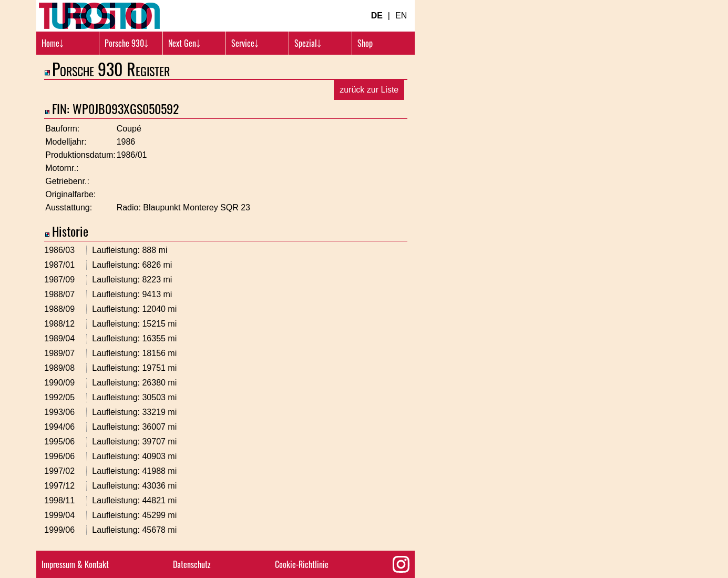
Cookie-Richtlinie (302, 564)
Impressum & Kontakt (75, 564)
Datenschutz (192, 564)
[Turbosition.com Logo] (99, 16)
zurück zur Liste (369, 90)
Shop (365, 43)
